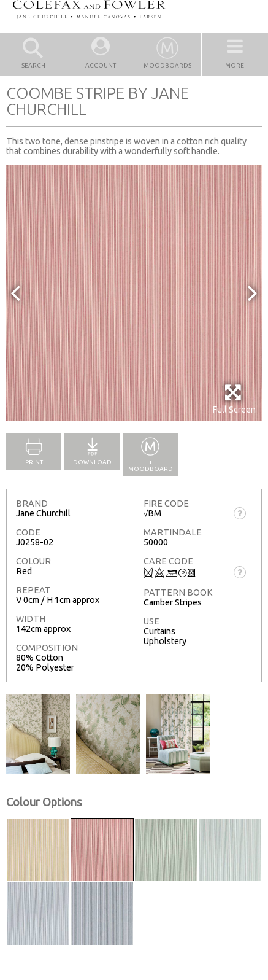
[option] (134, 293)
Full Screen (234, 399)
